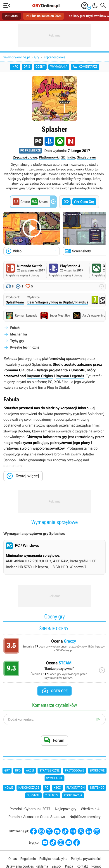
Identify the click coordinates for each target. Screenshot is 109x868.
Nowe (9, 788)
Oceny (40, 67)
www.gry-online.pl (17, 57)
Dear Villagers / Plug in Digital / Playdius (58, 302)
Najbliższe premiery (85, 817)
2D (63, 157)
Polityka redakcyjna (53, 859)
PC (46, 788)
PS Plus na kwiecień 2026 (44, 16)
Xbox (57, 788)
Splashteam (15, 302)
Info (15, 67)
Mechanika (19, 334)
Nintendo (97, 788)
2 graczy (52, 795)
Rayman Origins (40, 376)
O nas (13, 859)
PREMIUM (12, 16)
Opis (27, 67)
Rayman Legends (70, 376)
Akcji (30, 771)
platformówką (54, 359)
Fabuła (15, 328)
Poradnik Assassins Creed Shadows (37, 817)
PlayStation (76, 788)
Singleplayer (86, 157)
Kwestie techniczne (25, 347)
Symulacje (55, 778)
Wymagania (59, 67)
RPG (18, 771)
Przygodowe (74, 771)
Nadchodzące (29, 788)
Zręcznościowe (54, 57)
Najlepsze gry (66, 809)
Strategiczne (49, 771)
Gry (37, 57)
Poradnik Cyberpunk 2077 (30, 809)
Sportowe (97, 771)
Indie (71, 157)
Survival (33, 795)
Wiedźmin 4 (90, 809)
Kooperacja (73, 795)
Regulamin (28, 859)
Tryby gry (17, 341)
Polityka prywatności (86, 859)
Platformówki (49, 157)
